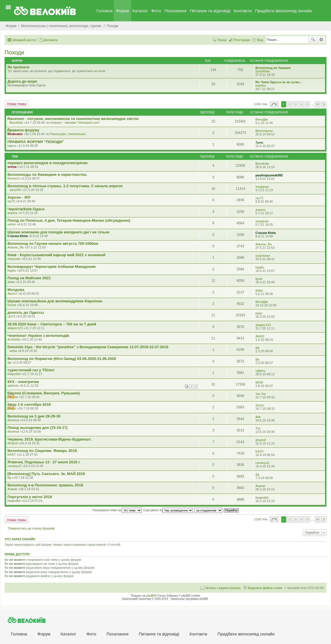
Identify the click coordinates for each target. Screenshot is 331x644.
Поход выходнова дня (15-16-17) (37, 428)
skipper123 (15, 328)
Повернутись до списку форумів (31, 528)
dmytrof (13, 443)
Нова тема (17, 104)
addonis (13, 386)
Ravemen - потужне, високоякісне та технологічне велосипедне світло (73, 119)
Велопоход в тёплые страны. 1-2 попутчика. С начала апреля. (65, 186)
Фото (156, 11)
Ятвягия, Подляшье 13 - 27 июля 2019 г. (44, 462)
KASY (12, 455)
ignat (259, 279)
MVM (259, 382)
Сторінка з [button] (274, 104)
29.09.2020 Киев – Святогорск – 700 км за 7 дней (52, 324)
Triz (258, 428)
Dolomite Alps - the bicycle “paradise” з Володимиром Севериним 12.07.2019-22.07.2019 (88, 347)
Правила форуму (23, 130)
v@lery (260, 371)
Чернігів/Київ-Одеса (26, 209)
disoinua (13, 420)
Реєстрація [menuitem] (242, 40)
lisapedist (14, 374)
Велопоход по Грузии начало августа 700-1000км (53, 243)
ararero (12, 213)
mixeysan (14, 259)
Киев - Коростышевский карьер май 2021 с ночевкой (56, 255)
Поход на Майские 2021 (29, 278)
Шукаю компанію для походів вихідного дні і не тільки (58, 232)
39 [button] (317, 104)
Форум (123, 11)
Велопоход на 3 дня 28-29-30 (34, 416)
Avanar (12, 489)
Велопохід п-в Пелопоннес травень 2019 (45, 485)
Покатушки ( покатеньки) (68, 134)
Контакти (243, 11)
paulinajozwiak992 (269, 175)
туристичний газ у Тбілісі (31, 370)
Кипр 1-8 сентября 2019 (29, 404)
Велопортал (264, 131)
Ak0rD (260, 336)
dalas (11, 282)
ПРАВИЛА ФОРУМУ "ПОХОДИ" (36, 142)
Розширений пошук (321, 40)
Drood (12, 305)
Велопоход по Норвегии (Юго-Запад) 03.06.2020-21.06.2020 (62, 359)
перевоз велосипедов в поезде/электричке (47, 163)
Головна (104, 11)
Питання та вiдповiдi (210, 11)
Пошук (313, 40)
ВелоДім (262, 119)
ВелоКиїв (16, 123)
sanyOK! (15, 190)
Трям (259, 142)
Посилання (175, 11)
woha (13, 351)
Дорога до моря (22, 81)
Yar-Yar (13, 397)
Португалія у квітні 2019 (30, 497)
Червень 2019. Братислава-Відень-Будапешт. (49, 439)
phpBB (151, 596)
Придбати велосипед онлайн (283, 11)
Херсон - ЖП (19, 197)
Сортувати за (168, 510)
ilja (257, 348)
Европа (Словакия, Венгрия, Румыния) (44, 393)
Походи (14, 52)
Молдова (16, 290)
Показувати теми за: (117, 510)
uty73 (11, 201)
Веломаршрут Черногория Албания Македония (51, 267)
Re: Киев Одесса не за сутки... (279, 82)
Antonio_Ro (16, 247)
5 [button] (308, 104)
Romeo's (14, 178)
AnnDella (14, 339)
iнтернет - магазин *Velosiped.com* (75, 123)
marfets (261, 85)
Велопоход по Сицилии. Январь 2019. (43, 451)
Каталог (140, 11)
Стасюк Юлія (18, 236)
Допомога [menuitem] (50, 40)
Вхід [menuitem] (260, 40)
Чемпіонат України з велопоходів (38, 336)
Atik (258, 417)
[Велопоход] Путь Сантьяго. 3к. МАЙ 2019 (46, 474)
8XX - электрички (23, 382)
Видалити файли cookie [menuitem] (265, 588)
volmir (12, 224)
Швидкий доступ (24, 40)
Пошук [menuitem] (222, 40)
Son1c (12, 408)
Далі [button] (324, 104)
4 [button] (302, 104)
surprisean (263, 256)
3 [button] (296, 104)
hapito (12, 270)
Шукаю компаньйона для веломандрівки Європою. (55, 301)
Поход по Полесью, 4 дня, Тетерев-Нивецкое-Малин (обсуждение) (69, 220)
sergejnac (262, 187)
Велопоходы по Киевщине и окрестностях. (47, 175)
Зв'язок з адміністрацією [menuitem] (223, 588)
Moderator (15, 134)
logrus (12, 146)
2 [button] (290, 104)
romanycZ (14, 466)
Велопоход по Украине (273, 68)
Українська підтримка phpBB (189, 599)
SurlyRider (263, 71)
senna (12, 167)
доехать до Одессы (26, 312)
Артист (12, 294)
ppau (259, 313)
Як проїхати (18, 67)
